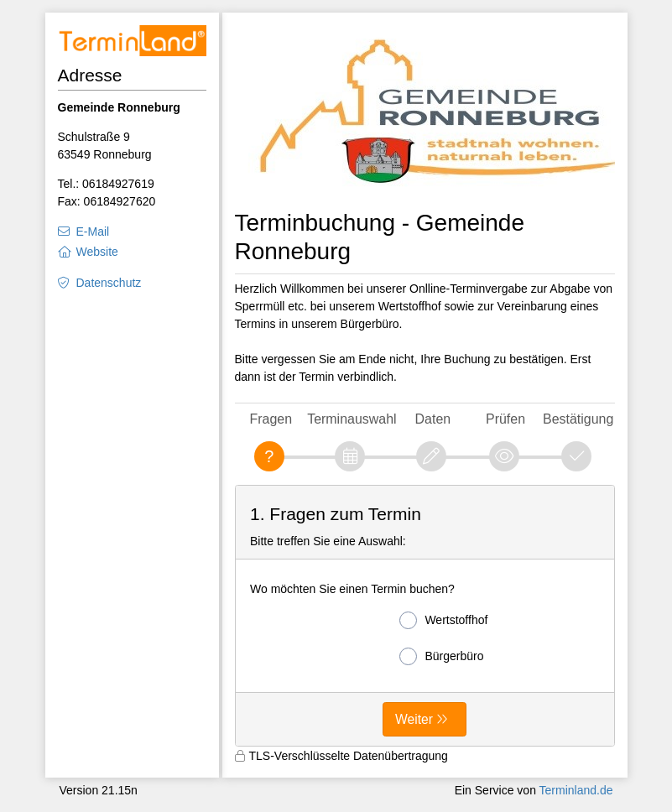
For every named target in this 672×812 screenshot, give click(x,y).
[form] (425, 616)
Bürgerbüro (441, 656)
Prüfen (505, 419)
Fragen (271, 419)
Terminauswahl (352, 419)
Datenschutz (109, 283)
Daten (433, 419)
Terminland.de (576, 790)
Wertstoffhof (443, 620)
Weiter (414, 719)
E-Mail (93, 232)
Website (97, 252)
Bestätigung (578, 419)
